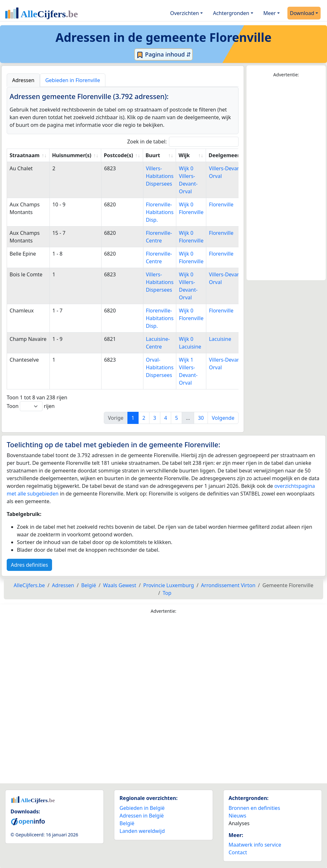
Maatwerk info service (255, 845)
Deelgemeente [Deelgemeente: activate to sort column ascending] (227, 155)
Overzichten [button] (185, 13)
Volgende (223, 418)
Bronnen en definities (254, 808)
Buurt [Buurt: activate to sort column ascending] (153, 155)
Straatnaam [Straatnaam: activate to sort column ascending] (25, 155)
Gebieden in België (142, 808)
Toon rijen (31, 406)
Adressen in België (142, 816)
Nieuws (237, 816)
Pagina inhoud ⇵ (164, 55)
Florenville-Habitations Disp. (160, 212)
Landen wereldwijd (142, 831)
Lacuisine (220, 339)
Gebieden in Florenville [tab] (73, 80)
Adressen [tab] (23, 80)
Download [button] (302, 13)
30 (201, 418)
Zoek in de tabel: (183, 142)
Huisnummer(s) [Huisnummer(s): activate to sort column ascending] (72, 155)
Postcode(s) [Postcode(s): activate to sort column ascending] (118, 155)
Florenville (221, 204)
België (127, 823)
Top (167, 593)
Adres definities (29, 565)
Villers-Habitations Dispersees (160, 176)
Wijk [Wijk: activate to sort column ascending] (184, 155)
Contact (238, 852)
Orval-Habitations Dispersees (160, 367)
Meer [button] (270, 13)
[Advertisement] (286, 179)
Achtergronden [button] (231, 13)
